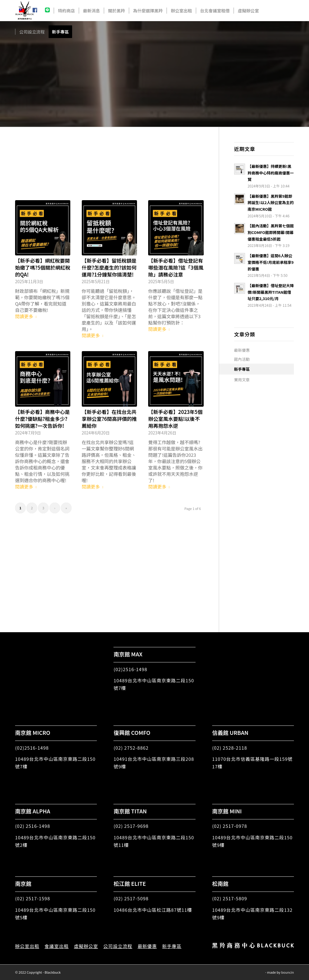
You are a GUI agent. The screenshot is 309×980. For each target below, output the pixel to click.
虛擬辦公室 (86, 946)
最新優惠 (242, 350)
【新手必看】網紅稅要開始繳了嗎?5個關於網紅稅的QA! (43, 267)
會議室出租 (56, 946)
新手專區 (242, 369)
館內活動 (242, 359)
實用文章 (242, 380)
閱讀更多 (27, 316)
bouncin (288, 972)
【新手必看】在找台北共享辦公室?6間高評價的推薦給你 (109, 419)
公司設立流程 (118, 946)
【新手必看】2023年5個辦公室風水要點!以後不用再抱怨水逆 (175, 419)
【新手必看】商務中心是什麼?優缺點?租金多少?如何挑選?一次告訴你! (43, 419)
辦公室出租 (27, 946)
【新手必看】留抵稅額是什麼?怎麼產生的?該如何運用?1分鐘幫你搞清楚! (109, 267)
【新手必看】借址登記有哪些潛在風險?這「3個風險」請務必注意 (176, 267)
